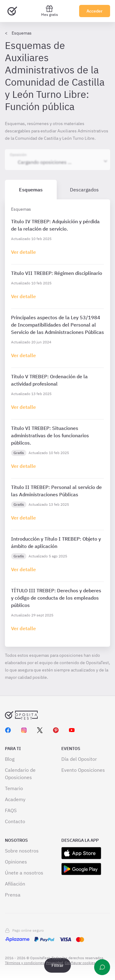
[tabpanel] (57, 423)
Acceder (95, 11)
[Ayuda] (102, 967)
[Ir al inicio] (12, 11)
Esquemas (22, 33)
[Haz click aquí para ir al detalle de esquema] (23, 252)
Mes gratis (50, 11)
